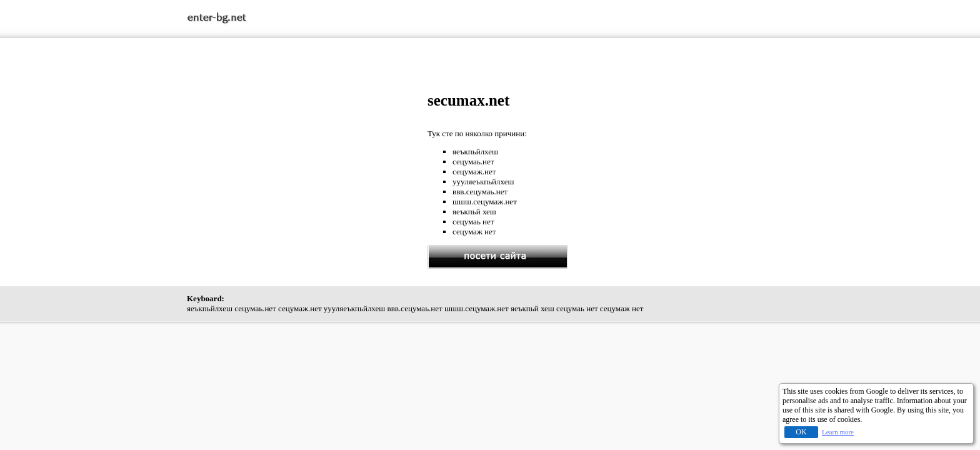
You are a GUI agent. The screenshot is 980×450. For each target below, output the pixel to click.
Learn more (838, 432)
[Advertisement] (307, 179)
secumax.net (468, 100)
